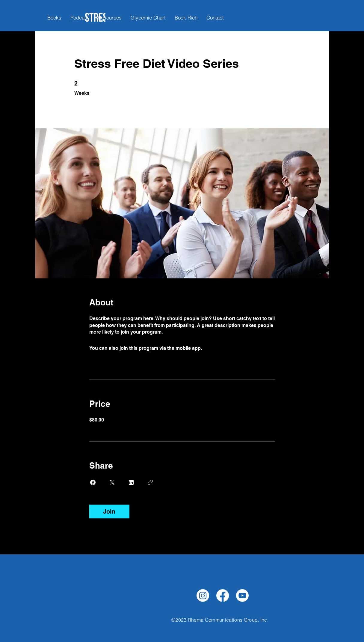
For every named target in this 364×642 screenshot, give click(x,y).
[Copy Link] (150, 482)
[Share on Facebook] (93, 482)
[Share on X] (112, 482)
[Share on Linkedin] (131, 482)
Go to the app (218, 348)
